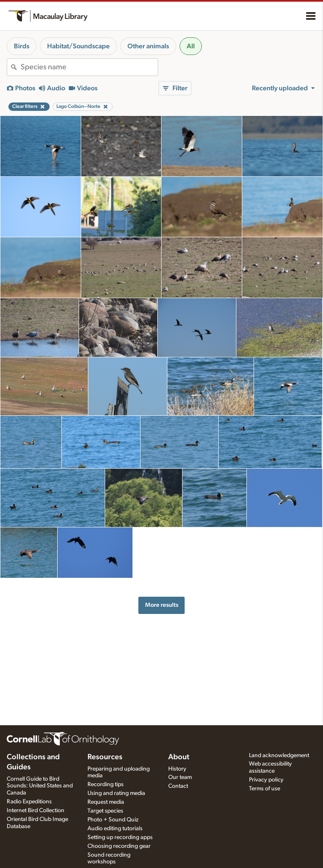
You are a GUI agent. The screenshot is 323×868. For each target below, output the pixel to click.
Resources (105, 757)
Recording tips (106, 784)
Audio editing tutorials (115, 829)
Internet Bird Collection (36, 810)
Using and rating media (116, 793)
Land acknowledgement (279, 755)
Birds (22, 46)
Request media (106, 802)
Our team (180, 777)
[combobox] (89, 67)
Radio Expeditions (29, 802)
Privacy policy (266, 780)
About (179, 757)
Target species (105, 811)
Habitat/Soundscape (78, 46)
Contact (178, 786)
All (191, 46)
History (177, 769)
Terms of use (265, 789)
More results (162, 605)
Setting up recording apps (120, 837)
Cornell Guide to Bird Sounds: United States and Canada (40, 786)
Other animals (148, 46)
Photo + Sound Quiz (113, 820)
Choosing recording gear (119, 846)
